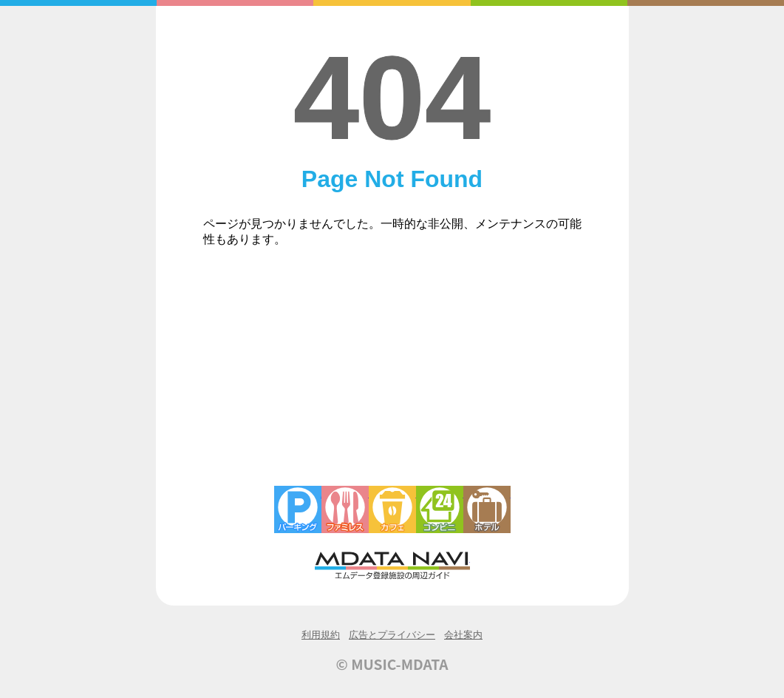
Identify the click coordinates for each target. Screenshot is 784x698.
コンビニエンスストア (440, 509)
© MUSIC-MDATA (392, 664)
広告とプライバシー (392, 635)
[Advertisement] (392, 375)
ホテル (487, 509)
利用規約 (321, 635)
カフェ (392, 509)
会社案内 (463, 635)
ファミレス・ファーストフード (345, 509)
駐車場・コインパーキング (298, 509)
